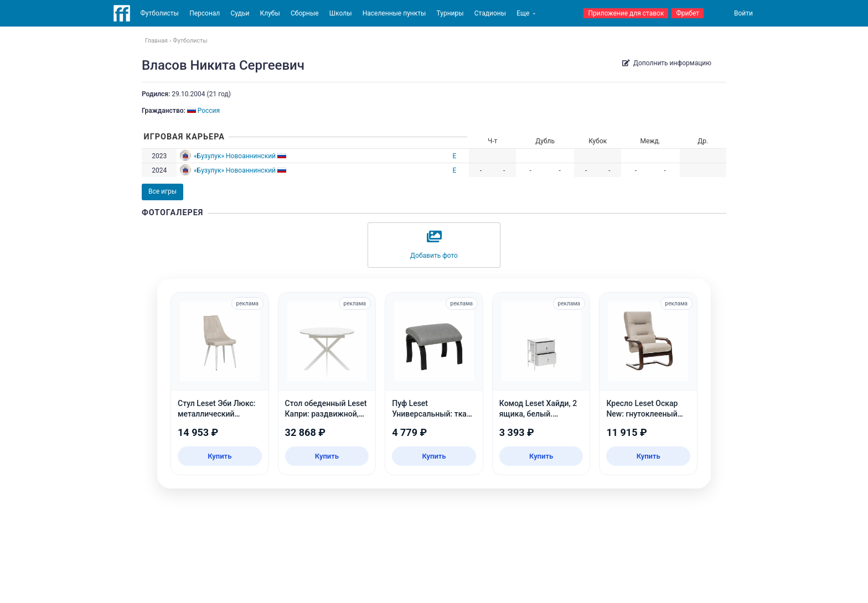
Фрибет (688, 13)
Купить (219, 456)
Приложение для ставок (626, 13)
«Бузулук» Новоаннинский (235, 156)
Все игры (162, 191)
